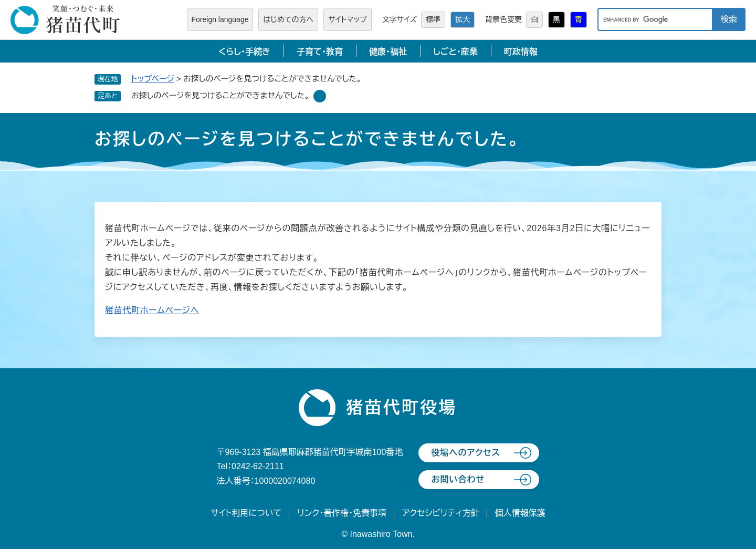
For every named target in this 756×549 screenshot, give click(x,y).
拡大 (463, 19)
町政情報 (521, 52)
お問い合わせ (458, 479)
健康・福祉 (388, 52)
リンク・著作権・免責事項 (342, 513)
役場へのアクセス (465, 453)
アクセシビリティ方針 (441, 513)
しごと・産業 (455, 52)
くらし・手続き (244, 52)
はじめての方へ (288, 19)
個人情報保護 (520, 513)
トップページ (153, 79)
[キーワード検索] (655, 19)
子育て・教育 (320, 52)
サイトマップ (348, 19)
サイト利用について (246, 513)
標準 (433, 19)
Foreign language (220, 19)
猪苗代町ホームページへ (152, 310)
